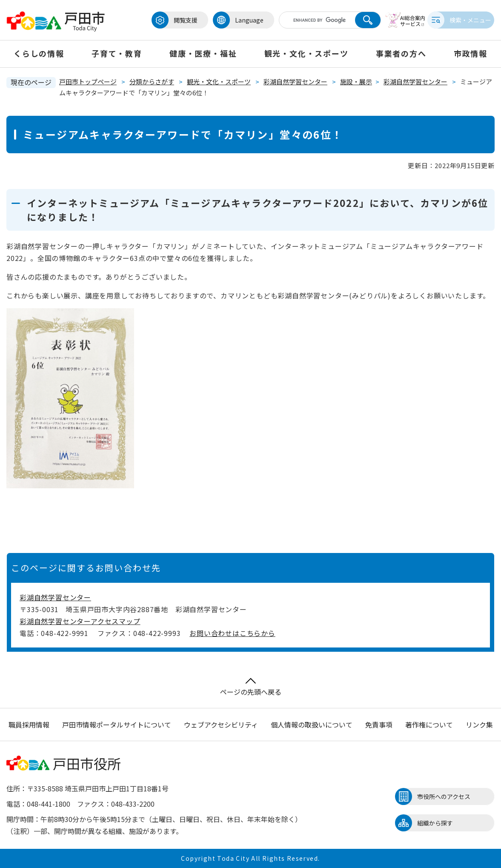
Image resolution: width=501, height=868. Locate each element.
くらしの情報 (39, 53)
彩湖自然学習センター (295, 82)
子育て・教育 (117, 53)
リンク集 (479, 725)
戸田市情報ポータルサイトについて (117, 725)
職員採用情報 (29, 725)
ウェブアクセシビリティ (221, 725)
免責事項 (379, 725)
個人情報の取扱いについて (312, 725)
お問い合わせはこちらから (232, 633)
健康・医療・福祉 (203, 53)
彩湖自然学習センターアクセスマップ (80, 621)
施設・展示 (356, 82)
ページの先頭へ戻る (251, 687)
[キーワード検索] (309, 20)
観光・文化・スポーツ (306, 53)
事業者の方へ (401, 53)
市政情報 (471, 53)
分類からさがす (152, 82)
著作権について (429, 725)
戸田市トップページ (88, 82)
